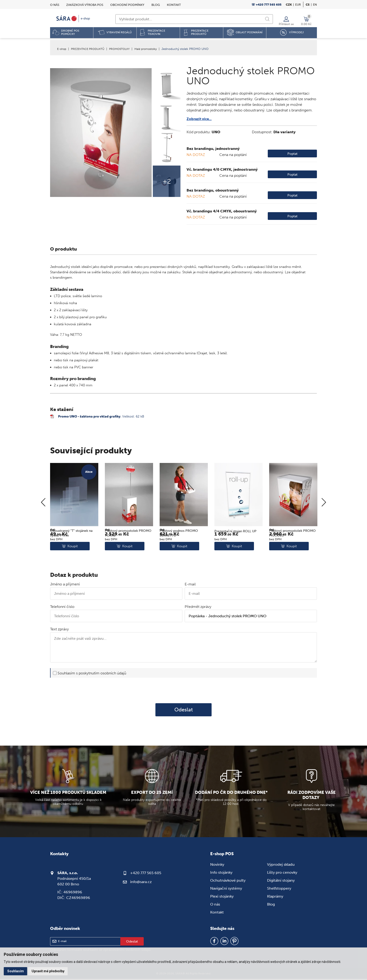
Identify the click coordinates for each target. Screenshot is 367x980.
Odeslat (184, 711)
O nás (55, 5)
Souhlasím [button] (16, 971)
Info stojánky (221, 873)
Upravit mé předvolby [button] (49, 971)
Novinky (217, 865)
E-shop (62, 49)
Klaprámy (275, 897)
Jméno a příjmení (65, 585)
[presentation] (183, 691)
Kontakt (174, 5)
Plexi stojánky (222, 897)
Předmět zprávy (198, 608)
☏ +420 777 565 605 (266, 5)
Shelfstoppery (279, 889)
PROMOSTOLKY (124, 49)
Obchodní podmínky (127, 5)
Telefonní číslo (62, 608)
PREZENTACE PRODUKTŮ (90, 49)
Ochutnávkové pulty (228, 881)
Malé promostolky (152, 49)
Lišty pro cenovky (282, 873)
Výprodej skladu (281, 865)
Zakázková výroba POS (85, 5)
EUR (298, 5)
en (315, 5)
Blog (156, 5)
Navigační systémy (226, 889)
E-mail (190, 585)
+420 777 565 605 (146, 874)
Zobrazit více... (200, 119)
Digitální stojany (281, 881)
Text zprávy (59, 630)
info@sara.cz (141, 883)
